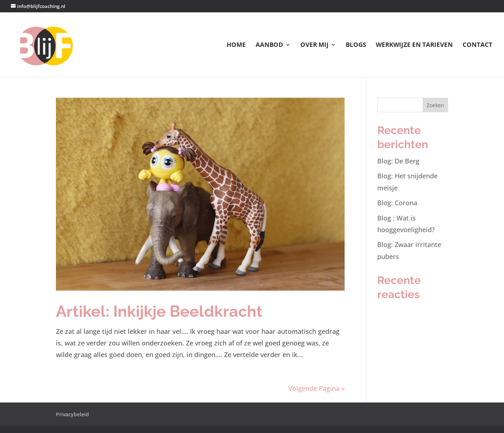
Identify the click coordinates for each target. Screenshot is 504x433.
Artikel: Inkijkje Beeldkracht (159, 311)
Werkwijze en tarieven (414, 45)
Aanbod (269, 45)
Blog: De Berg (398, 161)
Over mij (314, 45)
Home (236, 45)
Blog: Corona (397, 203)
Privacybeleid (72, 414)
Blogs (356, 45)
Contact (477, 45)
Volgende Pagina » (316, 388)
